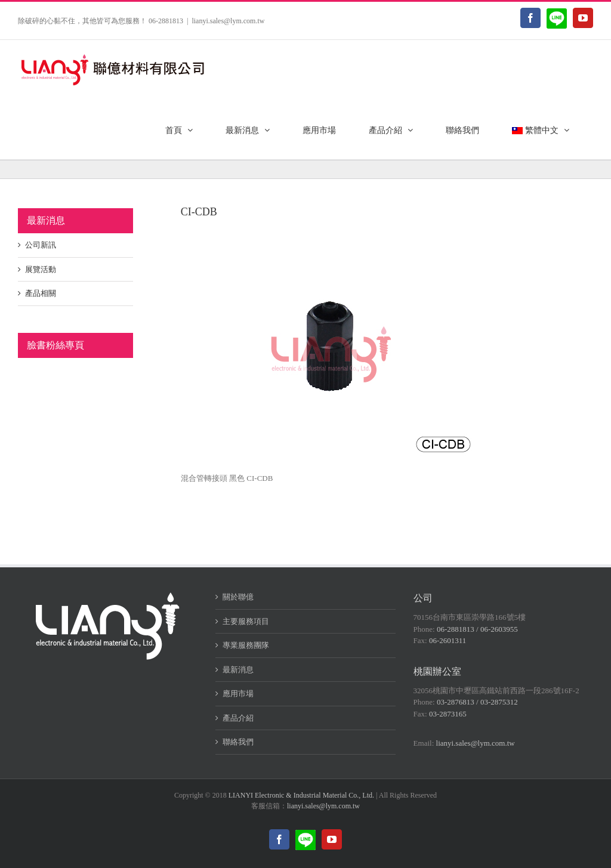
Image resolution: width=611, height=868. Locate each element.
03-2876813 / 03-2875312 (477, 702)
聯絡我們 (238, 742)
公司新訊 (41, 245)
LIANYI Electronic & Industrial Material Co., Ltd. (301, 795)
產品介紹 (238, 718)
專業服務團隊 (246, 645)
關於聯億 (238, 597)
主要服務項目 (246, 621)
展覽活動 (41, 269)
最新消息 (238, 670)
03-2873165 (448, 714)
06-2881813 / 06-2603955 (477, 629)
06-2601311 (448, 640)
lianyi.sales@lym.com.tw (228, 21)
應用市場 (238, 694)
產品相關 (41, 293)
